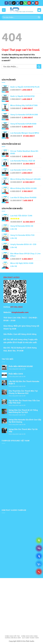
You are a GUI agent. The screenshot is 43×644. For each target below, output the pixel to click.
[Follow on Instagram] (10, 3)
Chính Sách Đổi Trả (12, 636)
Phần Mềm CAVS (16, 374)
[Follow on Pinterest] (29, 3)
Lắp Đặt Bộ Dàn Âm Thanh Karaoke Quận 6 (24, 382)
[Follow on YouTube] (37, 3)
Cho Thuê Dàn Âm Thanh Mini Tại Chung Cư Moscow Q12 (23, 392)
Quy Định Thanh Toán (30, 638)
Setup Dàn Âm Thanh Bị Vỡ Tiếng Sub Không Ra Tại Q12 (23, 411)
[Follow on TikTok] (14, 3)
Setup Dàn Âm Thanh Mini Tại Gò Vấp (23, 430)
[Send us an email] (21, 3)
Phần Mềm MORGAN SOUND (21, 366)
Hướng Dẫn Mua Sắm (13, 638)
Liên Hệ (14, 229)
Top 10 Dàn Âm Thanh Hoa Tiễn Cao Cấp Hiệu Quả (24, 401)
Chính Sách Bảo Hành (29, 636)
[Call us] (25, 3)
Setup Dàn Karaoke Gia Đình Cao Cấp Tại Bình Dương (25, 420)
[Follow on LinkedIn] (33, 3)
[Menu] (4, 10)
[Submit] (39, 17)
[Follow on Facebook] (6, 3)
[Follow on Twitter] (18, 3)
